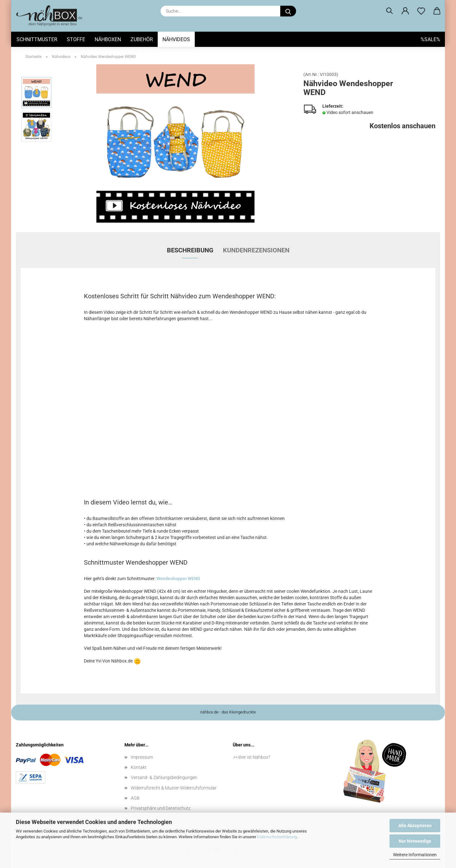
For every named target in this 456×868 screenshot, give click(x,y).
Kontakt (139, 767)
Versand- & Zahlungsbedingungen (164, 777)
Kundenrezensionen (256, 250)
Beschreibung (190, 250)
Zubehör (142, 39)
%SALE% (430, 39)
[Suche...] (288, 11)
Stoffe (76, 39)
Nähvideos (176, 39)
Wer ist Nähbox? (254, 757)
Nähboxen (108, 39)
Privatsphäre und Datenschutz (161, 808)
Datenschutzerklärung (277, 837)
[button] (405, 11)
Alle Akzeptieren (415, 826)
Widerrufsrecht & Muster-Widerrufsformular (174, 788)
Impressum (142, 757)
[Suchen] (389, 11)
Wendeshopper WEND (178, 579)
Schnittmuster (37, 39)
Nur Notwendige (415, 841)
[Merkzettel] (421, 11)
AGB (135, 798)
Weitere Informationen (415, 855)
